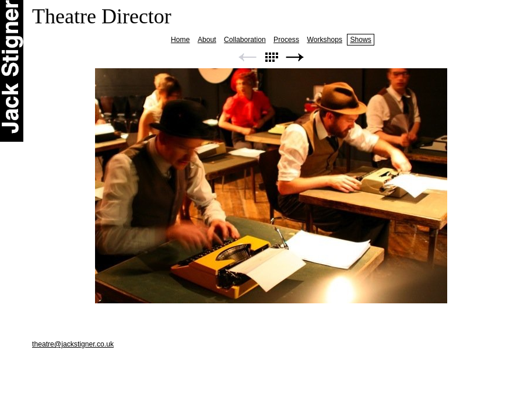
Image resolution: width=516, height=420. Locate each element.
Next (295, 57)
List (271, 57)
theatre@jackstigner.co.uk (73, 344)
